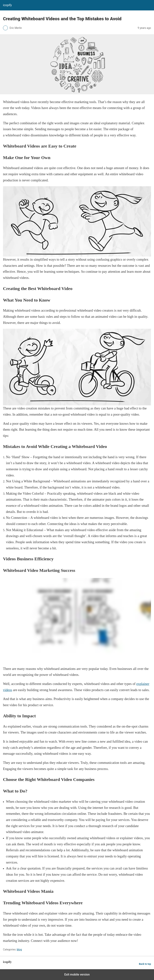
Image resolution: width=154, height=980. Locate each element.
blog (19, 949)
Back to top (145, 964)
